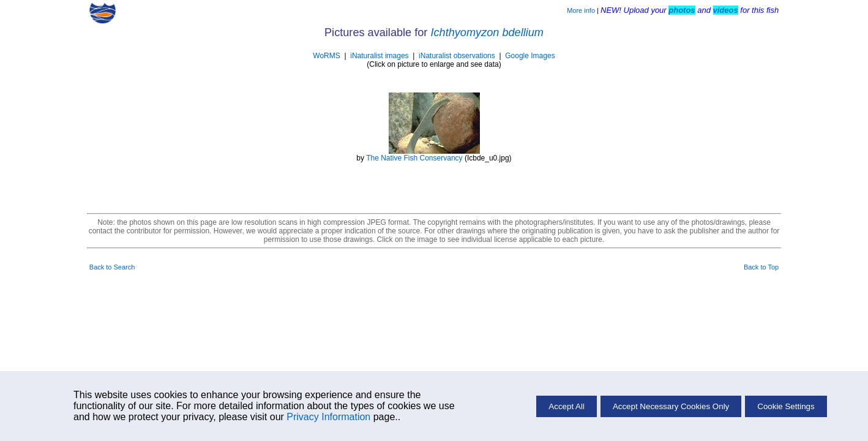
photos (682, 10)
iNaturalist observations (457, 56)
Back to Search (112, 267)
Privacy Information (328, 417)
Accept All (567, 406)
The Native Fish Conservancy (414, 158)
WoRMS (326, 56)
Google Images (530, 56)
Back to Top (761, 267)
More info (581, 10)
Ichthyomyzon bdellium (487, 32)
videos (726, 10)
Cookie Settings (786, 406)
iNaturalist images (379, 56)
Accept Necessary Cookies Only (671, 406)
